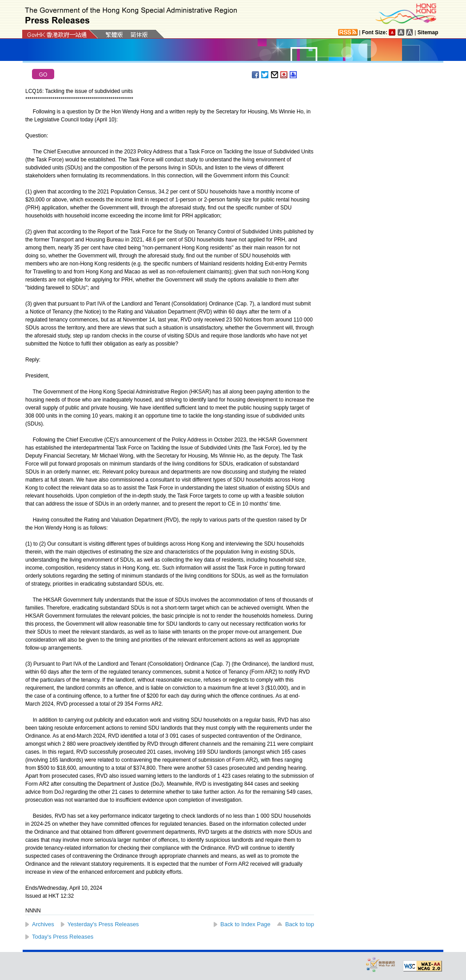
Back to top (300, 924)
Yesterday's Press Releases (103, 924)
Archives (43, 924)
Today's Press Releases (63, 937)
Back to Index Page (245, 924)
